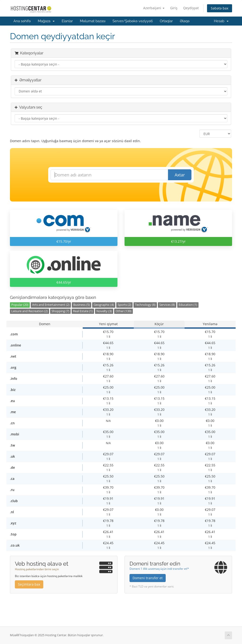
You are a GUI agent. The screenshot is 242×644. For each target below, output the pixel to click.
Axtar (180, 175)
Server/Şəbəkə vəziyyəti (133, 21)
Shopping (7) (60, 311)
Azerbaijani (154, 8)
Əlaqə (185, 21)
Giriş (174, 8)
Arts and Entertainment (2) (51, 305)
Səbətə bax (220, 8)
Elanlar (67, 21)
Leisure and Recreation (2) (30, 311)
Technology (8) (145, 305)
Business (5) (82, 305)
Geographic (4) (104, 305)
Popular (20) (20, 305)
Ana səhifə (22, 21)
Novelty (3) (104, 311)
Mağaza (46, 21)
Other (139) (123, 311)
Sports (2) (124, 305)
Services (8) (167, 305)
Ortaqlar (166, 21)
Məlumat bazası (93, 21)
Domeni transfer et (148, 578)
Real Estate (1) (83, 311)
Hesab (221, 21)
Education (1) (188, 305)
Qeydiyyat (191, 8)
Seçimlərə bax (29, 584)
